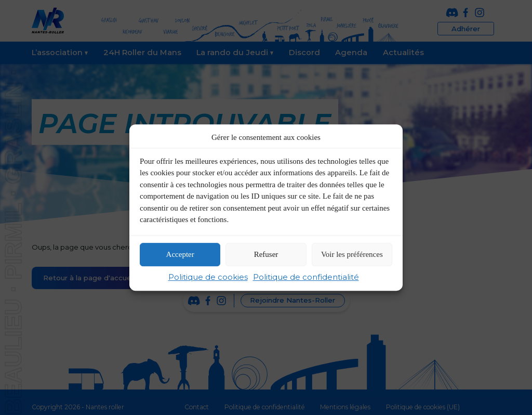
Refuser (266, 255)
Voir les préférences (352, 255)
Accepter (180, 255)
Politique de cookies (208, 277)
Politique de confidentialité (306, 277)
